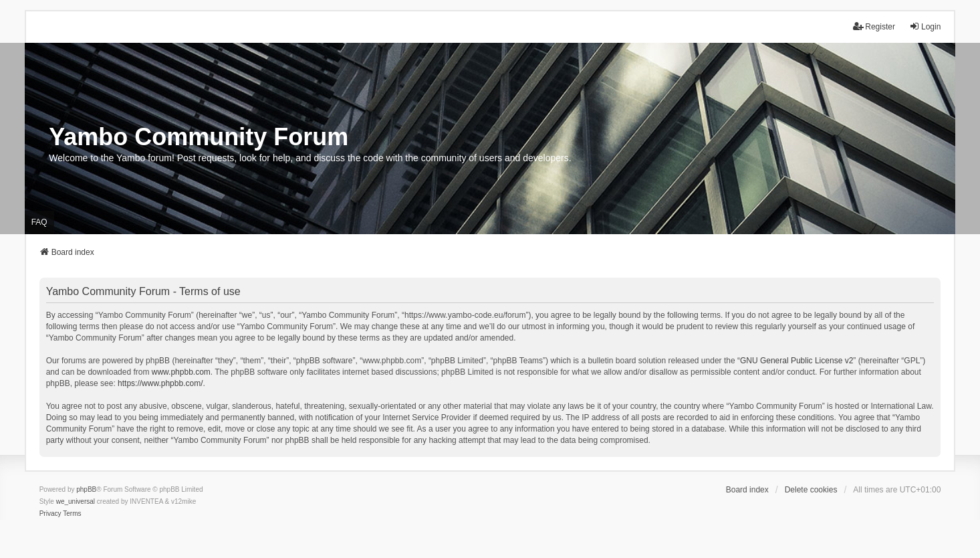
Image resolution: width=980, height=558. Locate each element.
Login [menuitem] (925, 26)
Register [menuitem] (874, 26)
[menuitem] (50, 514)
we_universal (76, 501)
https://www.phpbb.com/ (160, 383)
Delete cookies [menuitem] (811, 490)
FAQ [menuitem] (39, 222)
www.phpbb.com (181, 372)
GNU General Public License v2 (797, 361)
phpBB (86, 489)
